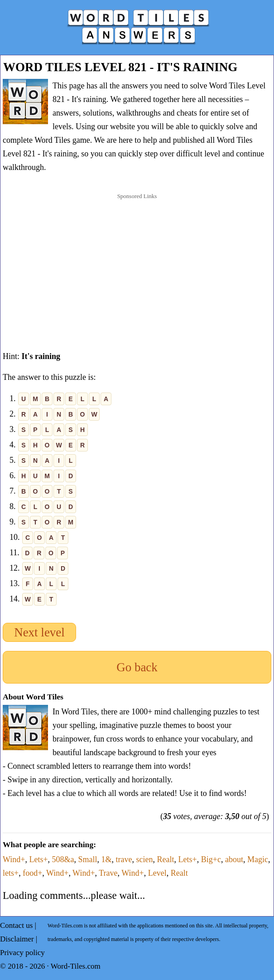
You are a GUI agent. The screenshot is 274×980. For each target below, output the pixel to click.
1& (107, 859)
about (234, 859)
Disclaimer (17, 939)
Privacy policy (22, 953)
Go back (137, 667)
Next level (39, 632)
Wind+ (14, 859)
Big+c (211, 859)
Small (88, 859)
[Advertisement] (137, 263)
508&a (63, 859)
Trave (108, 873)
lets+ (11, 873)
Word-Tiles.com (76, 966)
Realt (166, 859)
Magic (258, 859)
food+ (32, 873)
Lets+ (38, 859)
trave (124, 859)
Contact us (16, 925)
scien (145, 859)
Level (157, 873)
